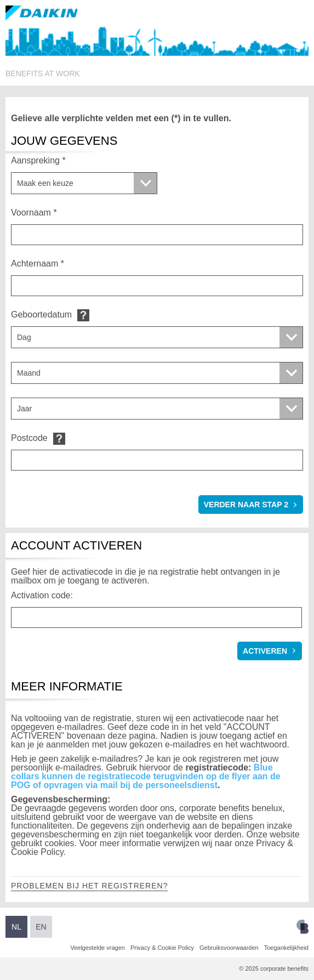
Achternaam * (38, 264)
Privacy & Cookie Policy (162, 948)
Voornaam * (34, 213)
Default (83, 315)
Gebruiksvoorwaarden (229, 948)
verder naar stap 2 (246, 505)
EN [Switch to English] (41, 927)
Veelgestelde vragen (98, 948)
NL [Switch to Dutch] (16, 927)
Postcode (29, 438)
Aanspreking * (38, 160)
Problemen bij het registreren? (89, 886)
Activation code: (42, 595)
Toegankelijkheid (286, 948)
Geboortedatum (41, 315)
